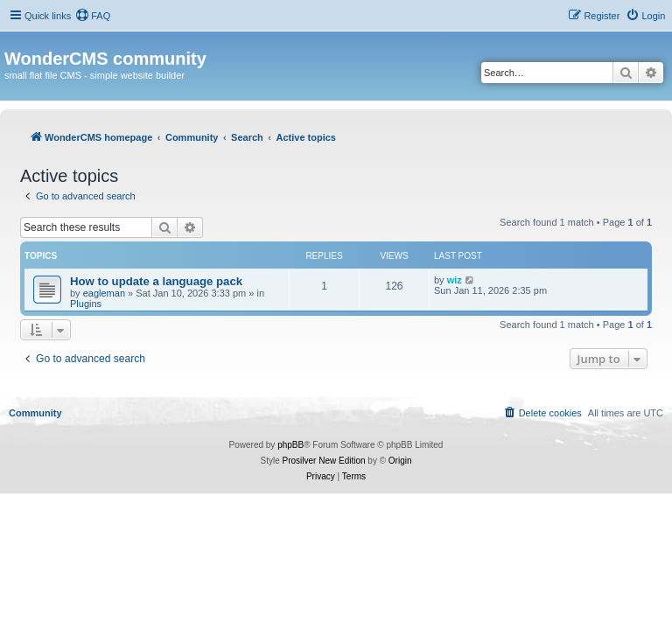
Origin (400, 461)
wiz (455, 280)
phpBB (290, 445)
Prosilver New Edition (324, 461)
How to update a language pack (156, 281)
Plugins (86, 304)
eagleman (104, 293)
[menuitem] (93, 16)
